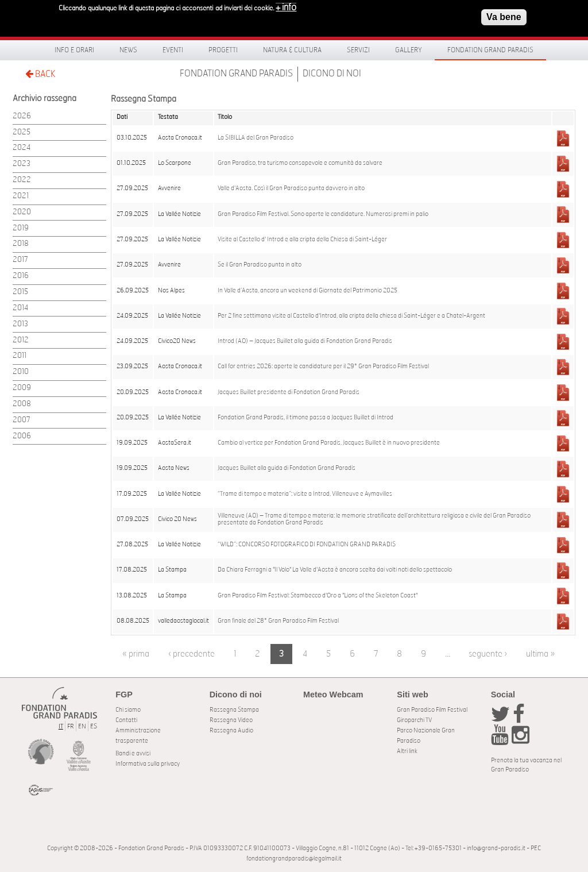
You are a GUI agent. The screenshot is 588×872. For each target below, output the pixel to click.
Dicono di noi (332, 74)
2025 (22, 132)
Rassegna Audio (231, 730)
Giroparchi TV (414, 720)
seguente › (488, 654)
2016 (21, 276)
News (128, 50)
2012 (21, 340)
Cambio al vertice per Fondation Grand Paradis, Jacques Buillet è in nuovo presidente (329, 443)
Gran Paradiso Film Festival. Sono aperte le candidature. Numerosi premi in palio (323, 214)
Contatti (126, 720)
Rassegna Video (231, 720)
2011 (20, 356)
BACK (40, 74)
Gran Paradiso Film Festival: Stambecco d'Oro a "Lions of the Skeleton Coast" (318, 596)
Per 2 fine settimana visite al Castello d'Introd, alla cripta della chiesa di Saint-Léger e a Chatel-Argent (351, 316)
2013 (20, 324)
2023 (22, 164)
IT (61, 726)
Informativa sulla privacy (148, 764)
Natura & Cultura (292, 50)
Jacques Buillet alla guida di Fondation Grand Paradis (287, 468)
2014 (20, 308)
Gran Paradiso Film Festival (432, 710)
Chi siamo (128, 710)
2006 (22, 436)
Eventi (173, 50)
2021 (21, 196)
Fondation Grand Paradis (490, 50)
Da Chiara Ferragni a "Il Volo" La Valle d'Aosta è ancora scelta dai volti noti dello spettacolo (335, 570)
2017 (20, 260)
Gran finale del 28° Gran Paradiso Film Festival (278, 621)
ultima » (540, 654)
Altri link (407, 751)
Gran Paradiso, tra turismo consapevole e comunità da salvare (300, 163)
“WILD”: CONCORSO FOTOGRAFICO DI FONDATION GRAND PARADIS (307, 545)
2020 (22, 212)
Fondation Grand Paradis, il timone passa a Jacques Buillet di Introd (305, 418)
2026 (22, 116)
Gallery (409, 50)
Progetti (223, 50)
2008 (22, 404)
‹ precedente (192, 654)
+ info (286, 6)
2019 (21, 228)
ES (94, 726)
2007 (22, 420)
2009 (22, 388)
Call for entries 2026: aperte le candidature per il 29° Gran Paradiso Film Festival (323, 366)
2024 (22, 148)
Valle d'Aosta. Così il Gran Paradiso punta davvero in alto (291, 188)
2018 (21, 244)
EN (82, 726)
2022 (22, 180)
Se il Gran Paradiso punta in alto (260, 265)
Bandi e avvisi (133, 753)
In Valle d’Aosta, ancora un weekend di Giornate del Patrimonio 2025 (307, 291)
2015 (20, 292)
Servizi (358, 50)
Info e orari (74, 50)
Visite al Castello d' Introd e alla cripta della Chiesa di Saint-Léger (302, 240)
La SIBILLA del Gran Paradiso (256, 138)
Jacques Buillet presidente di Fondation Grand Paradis (289, 392)
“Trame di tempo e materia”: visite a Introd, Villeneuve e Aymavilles (305, 494)
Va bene (504, 15)
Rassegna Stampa (234, 710)
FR (71, 726)
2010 (21, 372)
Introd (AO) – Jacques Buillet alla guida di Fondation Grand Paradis (305, 341)
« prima (136, 654)
